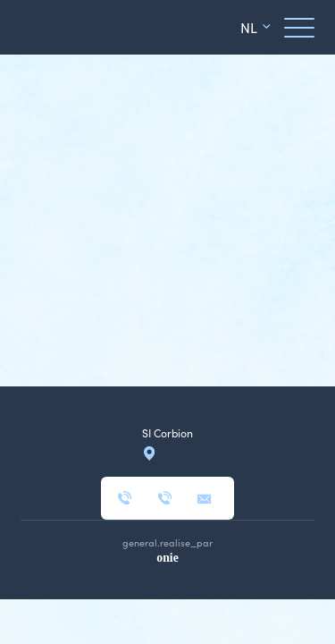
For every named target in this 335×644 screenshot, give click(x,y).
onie (167, 558)
